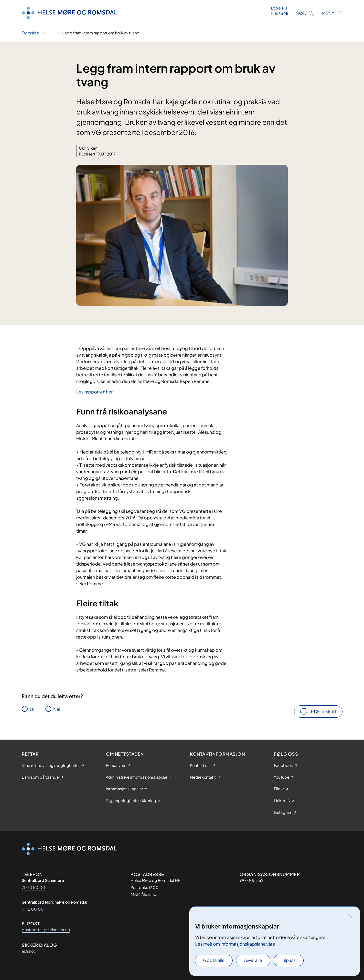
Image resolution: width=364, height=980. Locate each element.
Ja (32, 709)
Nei (57, 709)
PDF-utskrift (324, 711)
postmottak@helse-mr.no (46, 930)
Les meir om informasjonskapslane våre (235, 944)
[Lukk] (350, 916)
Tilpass (289, 960)
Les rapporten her (94, 392)
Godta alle (214, 960)
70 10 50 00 (33, 887)
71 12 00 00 (33, 909)
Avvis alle (253, 960)
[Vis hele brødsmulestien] (51, 33)
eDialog (29, 951)
